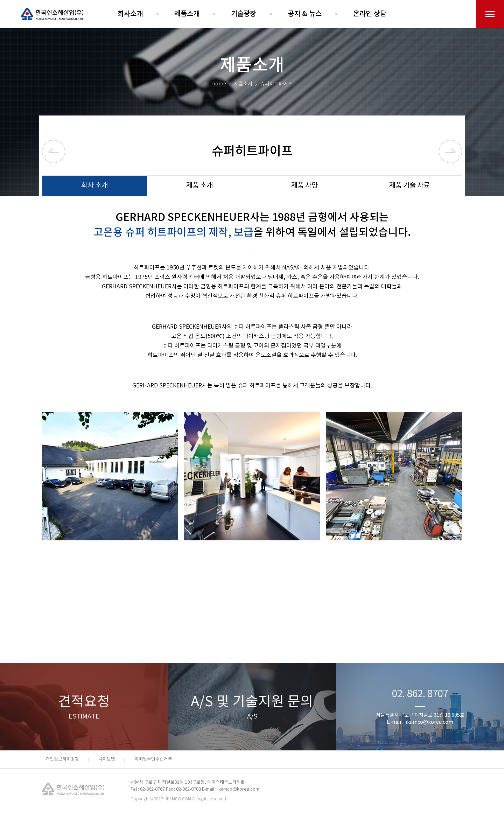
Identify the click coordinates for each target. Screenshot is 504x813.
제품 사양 (304, 186)
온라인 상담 (370, 14)
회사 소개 (94, 186)
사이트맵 (107, 759)
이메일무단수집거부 (153, 759)
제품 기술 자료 (409, 186)
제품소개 (187, 14)
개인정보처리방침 (62, 759)
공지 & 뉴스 (305, 14)
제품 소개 (199, 186)
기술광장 (244, 14)
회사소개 (130, 14)
